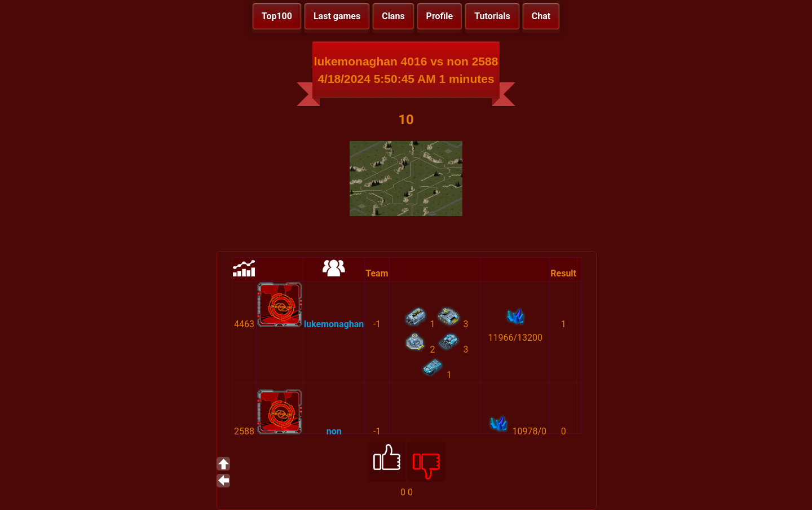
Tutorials (492, 16)
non (334, 431)
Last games (337, 16)
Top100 (277, 16)
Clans (393, 16)
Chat (541, 16)
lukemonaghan (334, 324)
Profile (440, 16)
